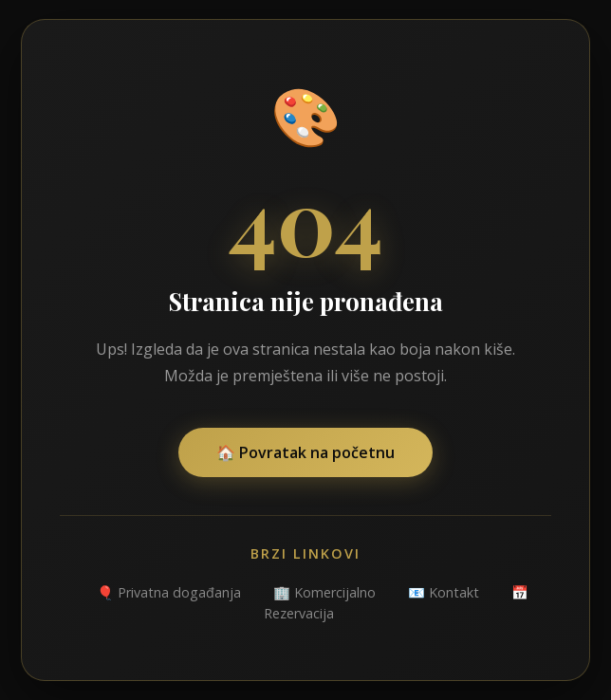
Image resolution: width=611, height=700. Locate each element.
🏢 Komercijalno (324, 592)
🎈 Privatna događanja (169, 592)
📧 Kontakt (444, 592)
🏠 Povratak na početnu (305, 452)
